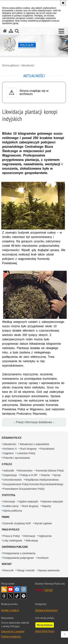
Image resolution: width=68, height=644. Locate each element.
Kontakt (7, 564)
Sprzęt (57, 475)
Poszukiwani (47, 449)
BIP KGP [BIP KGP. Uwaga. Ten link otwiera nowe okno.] (49, 590)
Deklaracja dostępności (46, 610)
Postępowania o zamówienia (19, 553)
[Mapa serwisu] (11, 31)
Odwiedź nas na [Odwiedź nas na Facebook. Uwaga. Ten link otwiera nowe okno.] (17, 589)
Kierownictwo (25, 471)
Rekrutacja (32, 541)
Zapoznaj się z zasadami (13, 631)
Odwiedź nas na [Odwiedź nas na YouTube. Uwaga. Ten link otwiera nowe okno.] (11, 589)
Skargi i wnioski (26, 570)
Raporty (47, 506)
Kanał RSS (4, 589)
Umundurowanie (13, 480)
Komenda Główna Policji (50, 471)
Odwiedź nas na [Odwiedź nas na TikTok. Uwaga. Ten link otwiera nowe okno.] (17, 596)
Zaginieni (8, 453)
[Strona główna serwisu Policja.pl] (5, 31)
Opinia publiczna (13, 511)
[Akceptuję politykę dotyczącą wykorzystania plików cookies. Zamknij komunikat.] (63, 3)
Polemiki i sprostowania (17, 458)
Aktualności (28, 65)
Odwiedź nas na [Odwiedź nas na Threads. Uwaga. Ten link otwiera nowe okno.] (4, 596)
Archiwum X (10, 449)
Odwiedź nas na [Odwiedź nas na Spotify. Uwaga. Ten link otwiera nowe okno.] (24, 596)
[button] (61, 31)
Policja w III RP (29, 475)
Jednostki (9, 471)
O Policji (7, 464)
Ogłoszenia (45, 536)
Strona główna (10, 65)
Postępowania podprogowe (19, 558)
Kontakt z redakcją (10, 610)
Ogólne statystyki (28, 502)
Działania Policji (12, 438)
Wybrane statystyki (52, 502)
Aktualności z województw (34, 444)
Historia (45, 475)
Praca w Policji (11, 530)
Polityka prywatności (11, 636)
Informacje (9, 502)
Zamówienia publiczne (15, 547)
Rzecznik (8, 570)
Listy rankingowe (13, 541)
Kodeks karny (11, 506)
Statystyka (9, 495)
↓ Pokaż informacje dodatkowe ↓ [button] (34, 422)
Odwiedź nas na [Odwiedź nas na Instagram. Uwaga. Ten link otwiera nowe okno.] (24, 589)
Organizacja (10, 475)
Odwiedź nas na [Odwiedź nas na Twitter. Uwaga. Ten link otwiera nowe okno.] (11, 596)
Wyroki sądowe (43, 523)
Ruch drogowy (28, 449)
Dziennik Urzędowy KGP (17, 523)
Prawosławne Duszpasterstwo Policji (24, 489)
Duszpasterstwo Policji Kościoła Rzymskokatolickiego (33, 484)
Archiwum (43, 558)
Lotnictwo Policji (26, 453)
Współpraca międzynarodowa (42, 480)
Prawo (6, 517)
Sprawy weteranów (49, 570)
